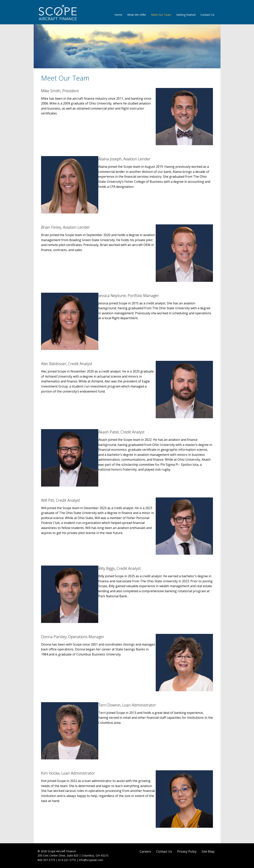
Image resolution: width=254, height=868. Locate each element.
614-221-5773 (67, 860)
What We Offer (137, 15)
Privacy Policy (187, 851)
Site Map (208, 851)
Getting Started (186, 15)
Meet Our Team (161, 15)
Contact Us (207, 15)
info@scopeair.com (91, 860)
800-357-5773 (46, 860)
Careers (145, 851)
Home (118, 15)
